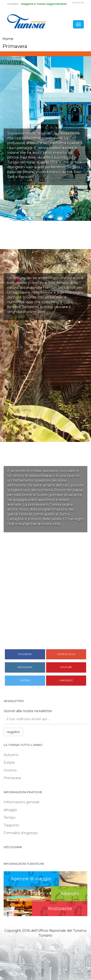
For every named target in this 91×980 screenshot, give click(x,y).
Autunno (11, 755)
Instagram (25, 667)
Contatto (13, 4)
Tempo (10, 818)
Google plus (66, 654)
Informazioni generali (21, 802)
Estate (9, 763)
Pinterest (66, 680)
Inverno (10, 770)
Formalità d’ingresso (21, 833)
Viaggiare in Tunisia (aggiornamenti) (44, 4)
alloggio (10, 810)
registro (13, 732)
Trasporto (12, 825)
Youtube (66, 667)
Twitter (25, 680)
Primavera (12, 778)
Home (8, 39)
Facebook (25, 654)
